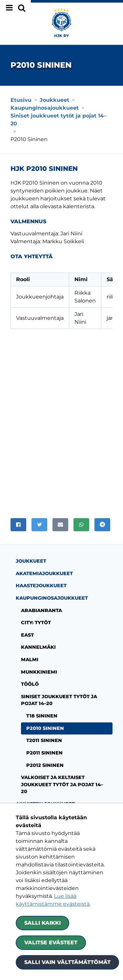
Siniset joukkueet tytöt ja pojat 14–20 (59, 689)
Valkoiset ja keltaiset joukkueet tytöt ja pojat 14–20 (62, 773)
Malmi (30, 648)
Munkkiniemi (39, 661)
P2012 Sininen (45, 754)
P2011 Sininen (44, 741)
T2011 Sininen (44, 729)
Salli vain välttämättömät (67, 962)
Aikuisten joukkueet (45, 792)
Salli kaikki (42, 923)
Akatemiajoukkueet (44, 562)
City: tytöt (36, 611)
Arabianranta (41, 599)
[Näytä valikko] (15, 8)
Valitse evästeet (51, 943)
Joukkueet (31, 550)
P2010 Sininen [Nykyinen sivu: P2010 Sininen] (45, 717)
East (27, 624)
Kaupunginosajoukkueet (52, 587)
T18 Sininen (42, 704)
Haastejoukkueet (41, 574)
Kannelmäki (38, 636)
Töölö (30, 673)
